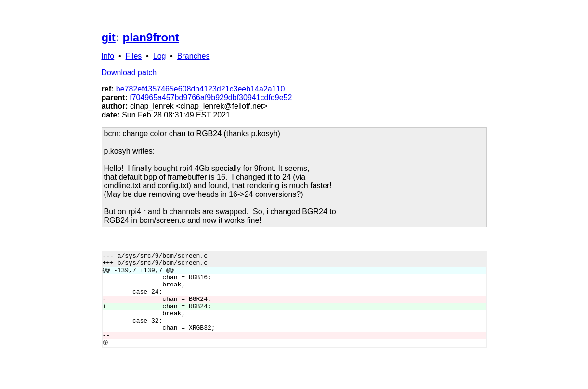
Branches (194, 56)
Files (134, 56)
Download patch (129, 72)
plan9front (151, 37)
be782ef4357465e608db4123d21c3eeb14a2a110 (201, 89)
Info (108, 56)
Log (160, 56)
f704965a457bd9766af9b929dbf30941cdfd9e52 (211, 97)
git (109, 37)
